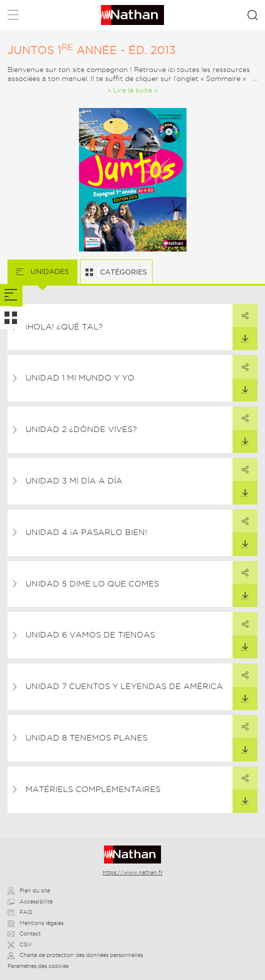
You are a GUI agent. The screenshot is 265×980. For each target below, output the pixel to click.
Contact (24, 933)
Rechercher (252, 15)
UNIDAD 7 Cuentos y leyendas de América (124, 686)
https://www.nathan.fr (132, 872)
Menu (13, 17)
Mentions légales (35, 923)
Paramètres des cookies (38, 966)
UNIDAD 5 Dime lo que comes (92, 584)
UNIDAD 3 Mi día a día (74, 481)
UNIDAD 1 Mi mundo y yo (80, 378)
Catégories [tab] (122, 272)
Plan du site (29, 890)
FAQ (20, 912)
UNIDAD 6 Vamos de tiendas (90, 635)
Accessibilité (30, 901)
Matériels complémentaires (93, 789)
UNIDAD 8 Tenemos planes (86, 738)
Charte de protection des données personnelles (75, 955)
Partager (240, 312)
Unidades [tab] (49, 271)
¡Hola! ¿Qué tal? (64, 327)
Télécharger (240, 335)
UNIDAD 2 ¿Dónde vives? (81, 429)
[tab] (11, 295)
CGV (20, 944)
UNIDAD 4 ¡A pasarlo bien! (86, 532)
